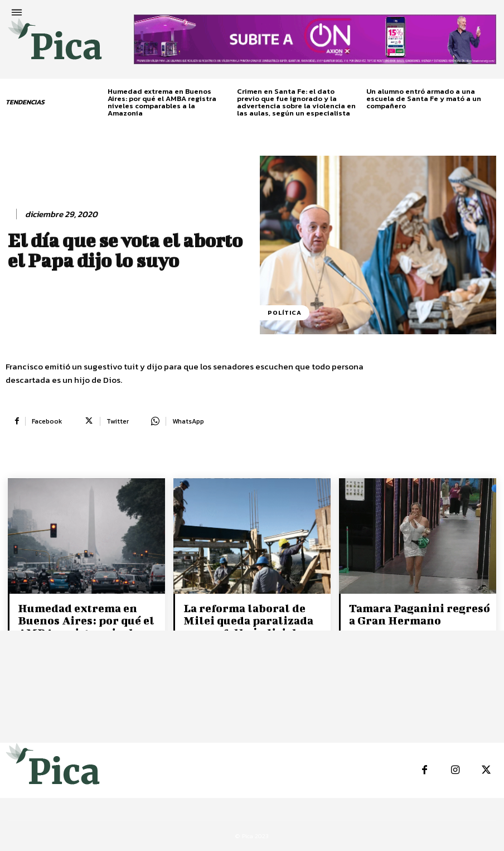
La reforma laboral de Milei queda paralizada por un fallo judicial (248, 620)
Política (285, 313)
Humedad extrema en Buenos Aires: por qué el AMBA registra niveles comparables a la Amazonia (162, 102)
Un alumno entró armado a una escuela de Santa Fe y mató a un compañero (424, 98)
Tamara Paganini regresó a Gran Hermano (420, 614)
